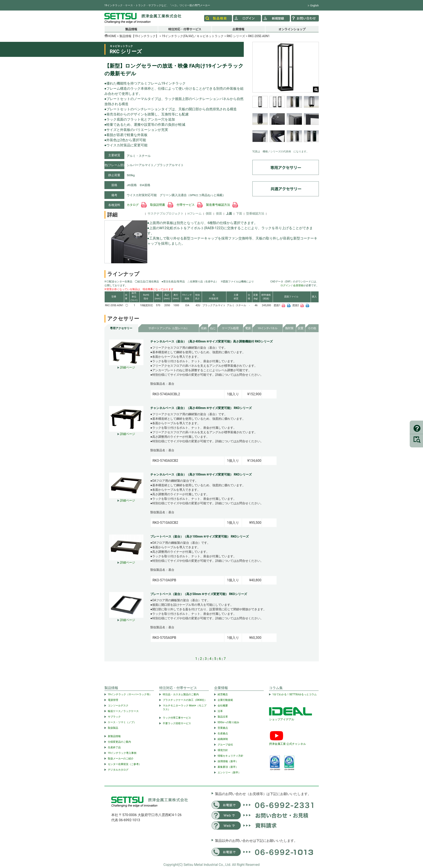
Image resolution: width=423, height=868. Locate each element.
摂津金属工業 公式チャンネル (288, 744)
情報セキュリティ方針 (230, 756)
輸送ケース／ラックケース (123, 711)
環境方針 (223, 750)
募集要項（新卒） (228, 767)
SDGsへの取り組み (228, 722)
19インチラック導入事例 (122, 753)
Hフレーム (195, 214)
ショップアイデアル (282, 719)
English (315, 6)
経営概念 (223, 694)
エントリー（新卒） (229, 773)
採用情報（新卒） (228, 761)
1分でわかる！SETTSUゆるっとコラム (295, 694)
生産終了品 (114, 747)
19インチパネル (267, 328)
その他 (312, 328)
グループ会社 (225, 745)
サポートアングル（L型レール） (169, 328)
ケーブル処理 (230, 328)
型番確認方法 (255, 214)
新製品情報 (114, 736)
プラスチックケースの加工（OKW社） (185, 700)
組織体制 (223, 739)
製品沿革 (223, 717)
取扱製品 (113, 728)
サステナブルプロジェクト (166, 214)
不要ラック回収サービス (177, 723)
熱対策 (289, 328)
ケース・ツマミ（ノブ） (122, 722)
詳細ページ (126, 367)
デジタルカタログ (118, 770)
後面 (219, 214)
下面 (239, 214)
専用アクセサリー (121, 328)
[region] (286, 122)
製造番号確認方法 (222, 205)
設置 (301, 328)
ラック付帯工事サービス (177, 718)
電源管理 (113, 700)
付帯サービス (190, 205)
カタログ (137, 205)
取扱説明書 (162, 205)
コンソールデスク (118, 706)
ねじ (213, 328)
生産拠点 (223, 733)
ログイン (286, 285)
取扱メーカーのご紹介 (121, 759)
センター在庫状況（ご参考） (125, 764)
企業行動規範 (225, 700)
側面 (209, 214)
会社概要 (223, 706)
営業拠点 (223, 728)
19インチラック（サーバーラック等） (130, 694)
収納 (204, 328)
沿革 (220, 711)
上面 (229, 214)
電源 (248, 328)
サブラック (114, 717)
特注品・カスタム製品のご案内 (181, 694)
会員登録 (298, 285)
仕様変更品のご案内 (119, 742)
